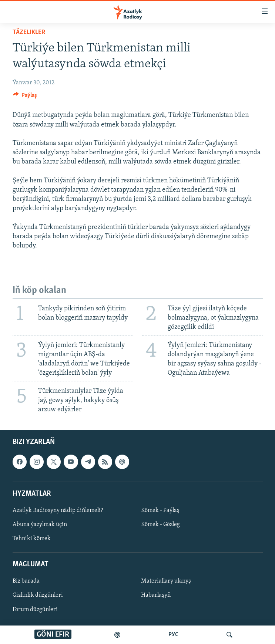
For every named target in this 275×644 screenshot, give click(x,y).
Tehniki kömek (32, 539)
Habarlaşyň (156, 596)
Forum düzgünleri (35, 610)
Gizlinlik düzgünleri (38, 596)
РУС (173, 635)
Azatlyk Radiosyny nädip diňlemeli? (58, 510)
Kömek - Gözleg (160, 525)
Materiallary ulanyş (166, 581)
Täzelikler (29, 32)
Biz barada (26, 581)
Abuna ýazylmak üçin (40, 525)
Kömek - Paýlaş (160, 510)
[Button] (25, 97)
